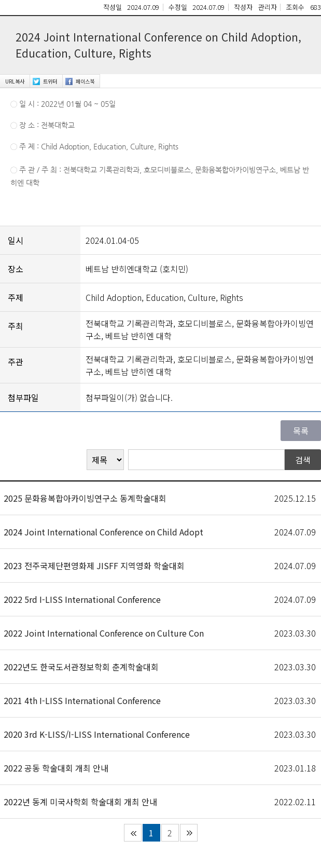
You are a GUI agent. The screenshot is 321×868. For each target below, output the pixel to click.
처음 (133, 833)
